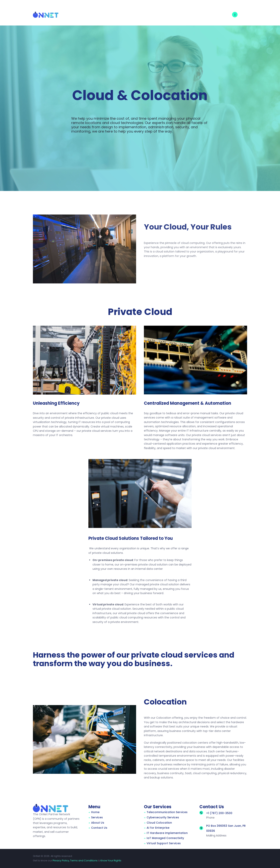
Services (97, 817)
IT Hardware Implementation (167, 833)
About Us (98, 823)
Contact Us (99, 828)
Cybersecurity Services (163, 817)
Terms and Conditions (84, 861)
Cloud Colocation (159, 823)
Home (95, 812)
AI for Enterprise (158, 828)
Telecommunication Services (167, 812)
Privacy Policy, (61, 861)
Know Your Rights (111, 861)
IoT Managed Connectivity (165, 838)
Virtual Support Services (164, 843)
